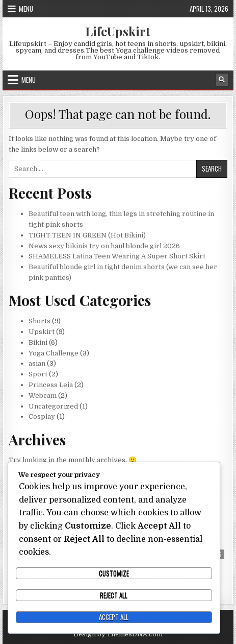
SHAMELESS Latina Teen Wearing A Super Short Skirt (117, 256)
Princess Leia (51, 385)
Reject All (114, 595)
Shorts (40, 321)
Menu (26, 9)
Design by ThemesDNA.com (118, 634)
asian (37, 363)
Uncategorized (53, 406)
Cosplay (42, 416)
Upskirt (42, 332)
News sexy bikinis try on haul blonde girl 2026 (104, 246)
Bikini (38, 342)
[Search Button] (222, 80)
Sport (38, 374)
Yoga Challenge (54, 353)
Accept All (114, 617)
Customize (114, 573)
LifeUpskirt (118, 31)
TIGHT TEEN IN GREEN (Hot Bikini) (87, 235)
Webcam (43, 396)
